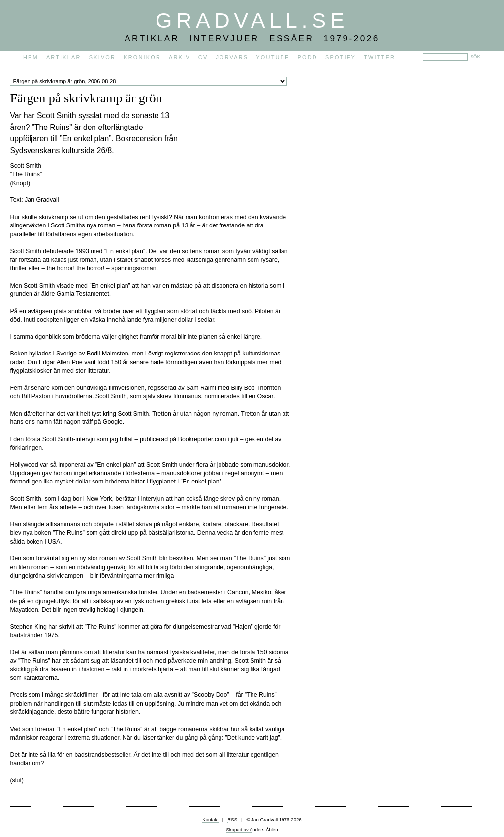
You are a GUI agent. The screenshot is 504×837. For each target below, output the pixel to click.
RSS (232, 820)
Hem (31, 57)
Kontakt (210, 820)
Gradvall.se (252, 20)
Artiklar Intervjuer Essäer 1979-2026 (252, 38)
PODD (308, 57)
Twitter (379, 57)
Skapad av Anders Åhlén (252, 829)
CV (203, 57)
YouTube (273, 57)
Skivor (102, 57)
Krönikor (142, 57)
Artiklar (64, 57)
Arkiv (180, 57)
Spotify (341, 57)
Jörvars (232, 57)
